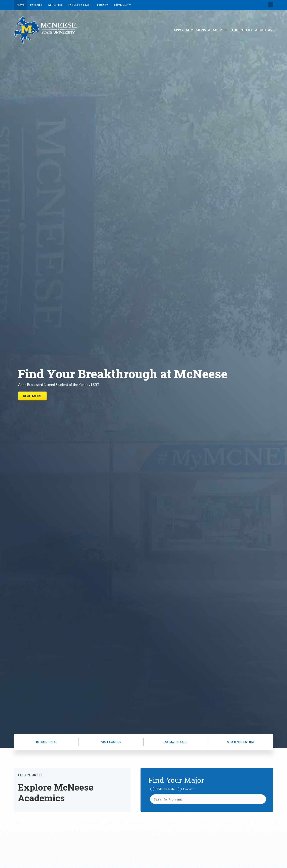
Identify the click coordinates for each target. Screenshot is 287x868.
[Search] (262, 799)
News (21, 5)
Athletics (55, 5)
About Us (264, 30)
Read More (32, 396)
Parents (36, 5)
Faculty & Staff (80, 5)
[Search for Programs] (208, 799)
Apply (179, 30)
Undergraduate (165, 789)
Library (103, 5)
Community (122, 5)
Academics (218, 30)
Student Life (241, 30)
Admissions (196, 30)
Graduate (189, 789)
